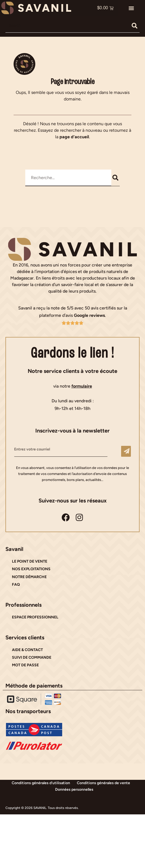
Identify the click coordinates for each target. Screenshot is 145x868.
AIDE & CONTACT (27, 650)
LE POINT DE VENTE (30, 561)
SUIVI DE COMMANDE (32, 657)
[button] (131, 8)
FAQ (16, 585)
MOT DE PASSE (25, 665)
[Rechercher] (135, 26)
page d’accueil (74, 137)
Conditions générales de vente (103, 783)
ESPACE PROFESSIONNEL (35, 617)
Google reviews (89, 315)
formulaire (82, 386)
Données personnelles (74, 789)
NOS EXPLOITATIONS (31, 569)
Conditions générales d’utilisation (41, 783)
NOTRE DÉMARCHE (29, 577)
